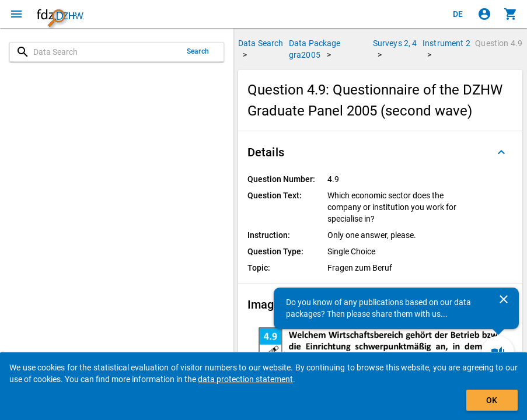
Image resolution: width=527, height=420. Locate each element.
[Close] (504, 299)
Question (499, 43)
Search (198, 51)
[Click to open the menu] (16, 14)
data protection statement (245, 379)
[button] (380, 152)
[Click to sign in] (484, 14)
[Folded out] (501, 152)
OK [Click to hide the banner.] (492, 400)
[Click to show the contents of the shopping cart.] (511, 14)
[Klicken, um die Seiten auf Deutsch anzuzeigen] (458, 14)
